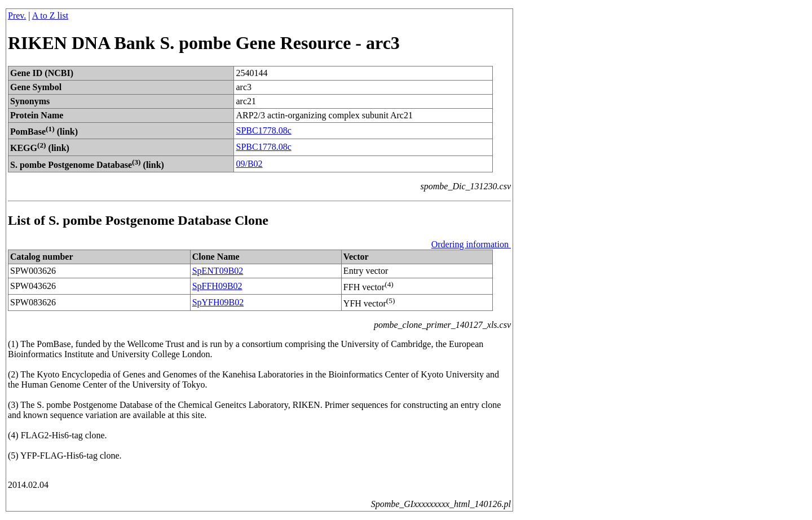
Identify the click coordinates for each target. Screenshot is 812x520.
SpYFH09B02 (218, 302)
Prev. (17, 15)
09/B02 (249, 164)
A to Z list (50, 15)
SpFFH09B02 (217, 286)
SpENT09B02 (218, 271)
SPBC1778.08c (263, 130)
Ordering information (471, 244)
